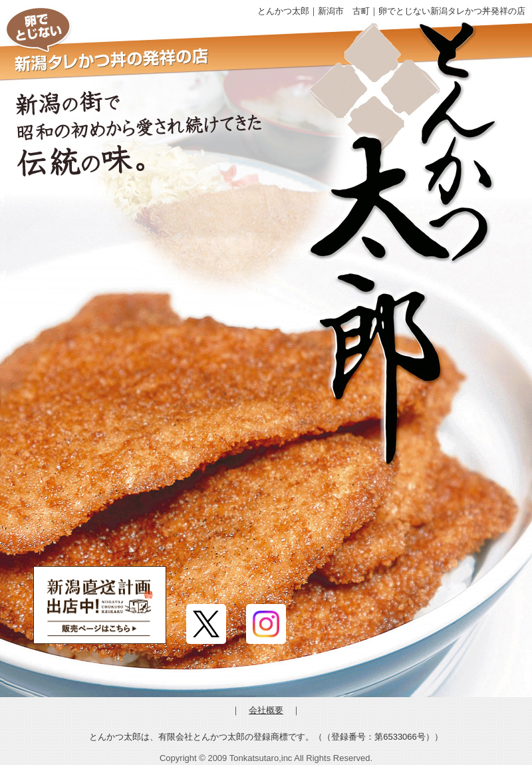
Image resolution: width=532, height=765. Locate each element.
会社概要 (266, 710)
